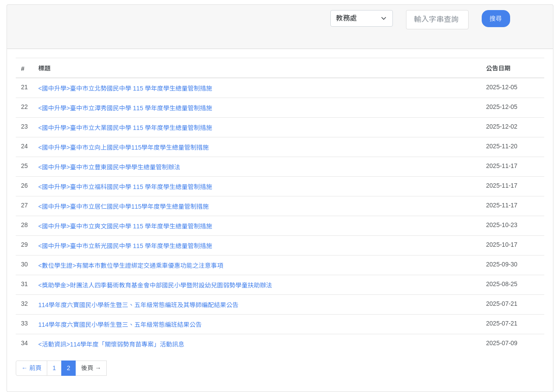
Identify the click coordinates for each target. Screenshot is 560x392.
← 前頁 (31, 368)
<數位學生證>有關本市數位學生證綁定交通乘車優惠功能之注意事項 (131, 266)
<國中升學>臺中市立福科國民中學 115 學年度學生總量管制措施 (126, 187)
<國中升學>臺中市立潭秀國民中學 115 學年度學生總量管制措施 (126, 108)
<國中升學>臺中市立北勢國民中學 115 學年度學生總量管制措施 (126, 88)
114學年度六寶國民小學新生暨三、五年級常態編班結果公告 (120, 325)
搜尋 (496, 18)
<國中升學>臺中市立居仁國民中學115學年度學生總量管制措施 (124, 206)
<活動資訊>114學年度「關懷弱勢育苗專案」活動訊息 (112, 344)
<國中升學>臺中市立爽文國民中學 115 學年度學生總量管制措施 (126, 226)
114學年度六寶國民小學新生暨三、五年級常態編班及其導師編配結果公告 (138, 305)
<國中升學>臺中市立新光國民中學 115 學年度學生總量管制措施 (126, 246)
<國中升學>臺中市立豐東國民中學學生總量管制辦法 (109, 167)
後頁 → (91, 368)
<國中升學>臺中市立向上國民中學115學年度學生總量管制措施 (124, 147)
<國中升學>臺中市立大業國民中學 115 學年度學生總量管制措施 (126, 128)
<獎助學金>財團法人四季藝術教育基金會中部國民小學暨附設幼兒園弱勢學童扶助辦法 (155, 285)
